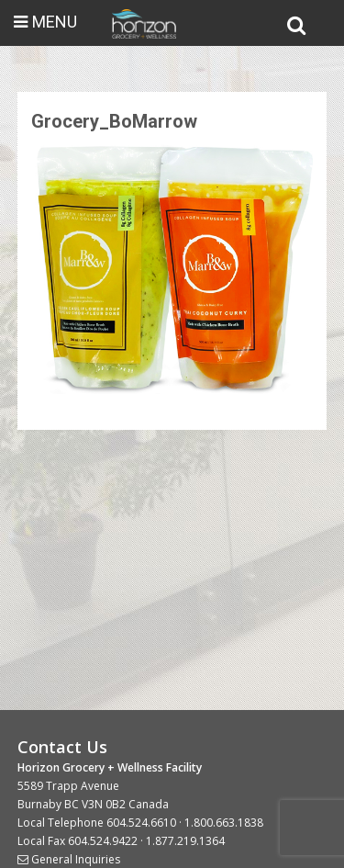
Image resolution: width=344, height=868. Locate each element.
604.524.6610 (141, 823)
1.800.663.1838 (224, 823)
